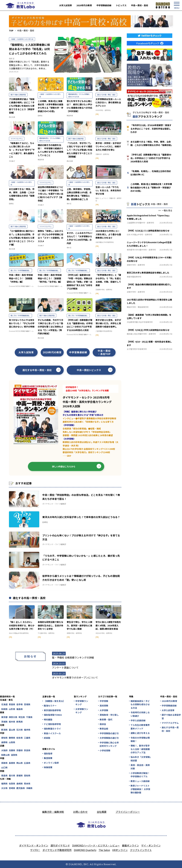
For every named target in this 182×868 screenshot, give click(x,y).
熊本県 (27, 784)
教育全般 (104, 729)
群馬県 (20, 722)
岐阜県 (20, 738)
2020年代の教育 (84, 5)
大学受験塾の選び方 (109, 738)
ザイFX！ (35, 850)
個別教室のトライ (52, 729)
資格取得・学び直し (109, 715)
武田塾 (47, 738)
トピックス (121, 5)
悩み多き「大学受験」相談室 (141, 759)
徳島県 (4, 775)
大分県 (4, 788)
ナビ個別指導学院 (52, 724)
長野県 (4, 742)
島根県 (12, 763)
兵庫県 (12, 750)
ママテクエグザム (170, 723)
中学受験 (104, 701)
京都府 (20, 750)
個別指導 (48, 753)
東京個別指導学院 (52, 710)
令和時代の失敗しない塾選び (140, 714)
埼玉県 (22, 717)
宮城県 (27, 704)
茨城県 (4, 722)
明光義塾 (48, 719)
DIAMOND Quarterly (85, 850)
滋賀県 (14, 755)
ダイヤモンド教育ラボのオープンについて (75, 677)
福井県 (27, 730)
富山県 (12, 730)
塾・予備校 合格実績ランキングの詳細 (73, 657)
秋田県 (4, 709)
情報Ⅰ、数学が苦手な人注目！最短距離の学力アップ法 (140, 749)
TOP (11, 30)
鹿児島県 (21, 788)
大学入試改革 (66, 5)
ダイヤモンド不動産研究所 (57, 850)
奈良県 (27, 750)
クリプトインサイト (141, 850)
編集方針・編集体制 (53, 812)
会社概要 (102, 812)
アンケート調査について (65, 667)
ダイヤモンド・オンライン (34, 845)
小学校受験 (105, 750)
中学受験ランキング (82, 703)
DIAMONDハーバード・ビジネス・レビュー (96, 845)
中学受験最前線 (104, 5)
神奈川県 (13, 717)
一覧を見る (167, 210)
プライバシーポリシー (128, 812)
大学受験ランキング (82, 711)
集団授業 (48, 758)
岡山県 (20, 763)
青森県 (12, 704)
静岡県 (12, 738)
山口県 (4, 767)
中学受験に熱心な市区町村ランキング (109, 744)
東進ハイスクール (52, 733)
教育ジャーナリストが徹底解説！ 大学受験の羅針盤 (140, 789)
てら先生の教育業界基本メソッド (140, 727)
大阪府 (4, 750)
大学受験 (104, 710)
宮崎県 (12, 788)
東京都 (4, 717)
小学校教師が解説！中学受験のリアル (140, 775)
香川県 (12, 775)
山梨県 (12, 742)
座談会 (103, 724)
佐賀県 (12, 784)
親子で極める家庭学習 (171, 716)
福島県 (20, 709)
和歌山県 (5, 755)
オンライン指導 (51, 763)
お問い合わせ (80, 812)
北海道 (4, 704)
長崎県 (20, 784)
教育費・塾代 (106, 719)
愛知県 (4, 738)
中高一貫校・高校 (140, 5)
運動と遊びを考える (140, 733)
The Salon (104, 850)
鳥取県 (4, 763)
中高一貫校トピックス (89, 370)
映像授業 (48, 767)
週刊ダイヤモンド (60, 845)
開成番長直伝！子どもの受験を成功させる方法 (140, 704)
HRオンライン (120, 850)
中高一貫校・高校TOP (104, 352)
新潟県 (4, 730)
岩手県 (20, 704)
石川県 (20, 730)
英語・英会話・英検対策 (140, 767)
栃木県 (12, 722)
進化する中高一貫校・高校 (37, 370)
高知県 (27, 775)
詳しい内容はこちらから (64, 466)
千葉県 (29, 717)
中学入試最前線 (138, 720)
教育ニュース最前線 (140, 781)
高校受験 (104, 706)
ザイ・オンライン (151, 845)
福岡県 (4, 784)
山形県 (12, 709)
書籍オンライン (130, 845)
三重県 (27, 738)
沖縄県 (29, 788)
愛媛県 (20, 775)
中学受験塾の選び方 (109, 733)
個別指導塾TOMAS (53, 715)
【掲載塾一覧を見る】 (54, 701)
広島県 (27, 763)
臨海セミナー (50, 706)
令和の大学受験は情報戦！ (140, 739)
